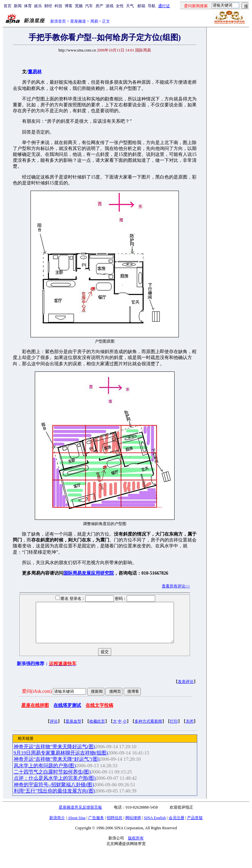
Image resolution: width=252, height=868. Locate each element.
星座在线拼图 (35, 713)
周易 (94, 21)
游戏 (110, 6)
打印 (174, 729)
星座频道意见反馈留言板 (80, 815)
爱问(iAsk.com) (37, 699)
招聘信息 (115, 826)
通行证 (164, 6)
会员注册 (177, 826)
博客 (69, 6)
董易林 (35, 72)
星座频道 (78, 21)
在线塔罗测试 (67, 713)
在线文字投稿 (99, 713)
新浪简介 (57, 826)
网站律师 (133, 826)
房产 (99, 6)
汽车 (89, 6)
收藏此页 (97, 729)
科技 (58, 6)
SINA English (155, 826)
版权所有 (136, 846)
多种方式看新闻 (148, 729)
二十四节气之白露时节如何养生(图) (52, 780)
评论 (54, 729)
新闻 (18, 6)
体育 (28, 6)
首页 (8, 6)
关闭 (190, 729)
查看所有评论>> (176, 586)
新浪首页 (58, 21)
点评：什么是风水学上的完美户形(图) (55, 786)
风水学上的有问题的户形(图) (45, 773)
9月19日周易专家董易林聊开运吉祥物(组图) (61, 761)
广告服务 (96, 826)
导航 (152, 6)
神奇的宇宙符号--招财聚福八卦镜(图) (54, 793)
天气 (130, 6)
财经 (48, 6)
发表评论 (186, 689)
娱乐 (38, 6)
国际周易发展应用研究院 (89, 573)
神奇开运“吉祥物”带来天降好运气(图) (54, 754)
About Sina (76, 826)
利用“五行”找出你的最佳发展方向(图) (54, 799)
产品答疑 (195, 826)
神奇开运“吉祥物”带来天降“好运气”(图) (57, 767)
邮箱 (141, 6)
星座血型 (73, 729)
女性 (120, 6)
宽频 (79, 6)
